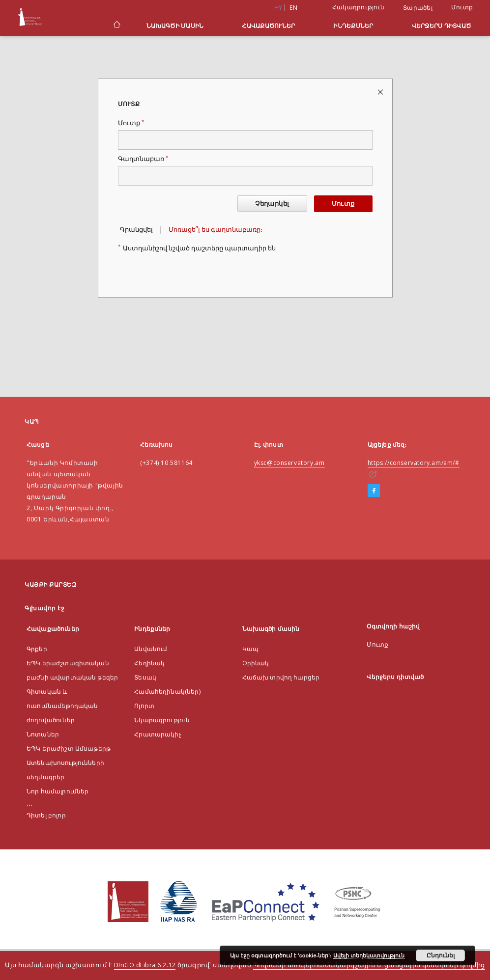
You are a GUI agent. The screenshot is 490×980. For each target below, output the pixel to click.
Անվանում (151, 649)
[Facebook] (374, 491)
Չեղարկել (272, 204)
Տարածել (418, 8)
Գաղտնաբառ (143, 159)
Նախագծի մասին (175, 26)
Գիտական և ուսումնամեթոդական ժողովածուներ (62, 706)
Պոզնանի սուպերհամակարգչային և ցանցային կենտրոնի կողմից (369, 965)
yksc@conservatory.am (289, 463)
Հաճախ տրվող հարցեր (281, 677)
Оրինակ (256, 663)
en (293, 8)
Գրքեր (37, 649)
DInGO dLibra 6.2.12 (145, 965)
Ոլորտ (144, 706)
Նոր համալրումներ (58, 791)
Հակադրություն (358, 7)
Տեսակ (145, 677)
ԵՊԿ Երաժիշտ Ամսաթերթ (69, 749)
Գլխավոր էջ (44, 608)
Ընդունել (441, 955)
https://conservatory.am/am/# (414, 463)
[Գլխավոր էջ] (116, 26)
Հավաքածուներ (268, 26)
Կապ (250, 649)
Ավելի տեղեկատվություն (369, 955)
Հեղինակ (149, 663)
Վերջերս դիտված (442, 26)
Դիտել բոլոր (46, 815)
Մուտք (462, 7)
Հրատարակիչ (158, 734)
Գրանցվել (136, 230)
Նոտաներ (43, 734)
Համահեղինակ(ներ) (167, 692)
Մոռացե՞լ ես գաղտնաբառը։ (216, 230)
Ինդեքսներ (353, 26)
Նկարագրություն (162, 720)
